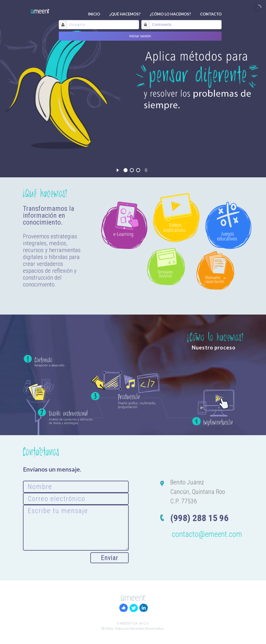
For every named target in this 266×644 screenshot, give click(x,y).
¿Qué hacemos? (125, 14)
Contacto (211, 14)
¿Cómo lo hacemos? (170, 14)
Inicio (94, 14)
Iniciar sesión (140, 36)
